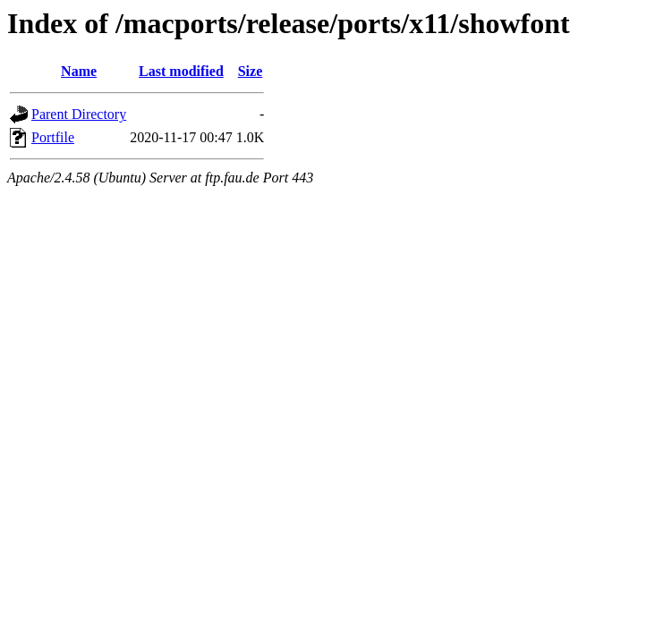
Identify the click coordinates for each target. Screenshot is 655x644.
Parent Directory (79, 114)
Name (79, 71)
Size (251, 71)
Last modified (181, 71)
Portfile (53, 137)
